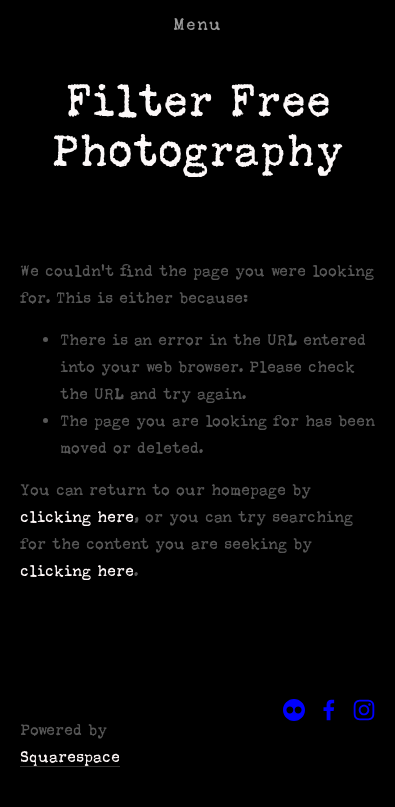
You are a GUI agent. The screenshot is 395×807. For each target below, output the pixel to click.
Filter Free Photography (197, 125)
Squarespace (70, 756)
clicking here (77, 516)
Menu (197, 25)
